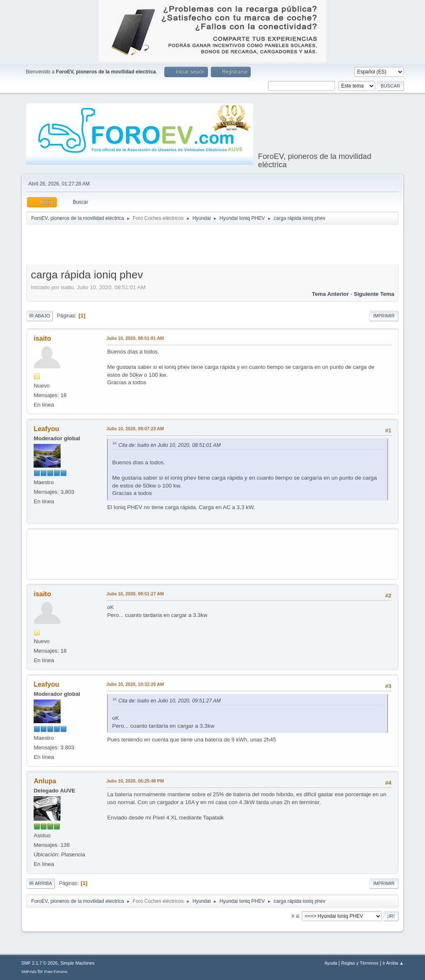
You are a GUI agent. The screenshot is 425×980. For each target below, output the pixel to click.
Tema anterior (331, 294)
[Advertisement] (212, 246)
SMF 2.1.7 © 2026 (39, 963)
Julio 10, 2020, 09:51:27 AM (135, 594)
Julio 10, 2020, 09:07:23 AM (135, 429)
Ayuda (331, 963)
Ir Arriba (40, 883)
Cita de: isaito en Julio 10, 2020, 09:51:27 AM (169, 701)
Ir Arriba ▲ (393, 963)
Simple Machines (78, 963)
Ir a (295, 916)
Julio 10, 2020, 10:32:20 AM (135, 684)
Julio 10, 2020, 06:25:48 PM (135, 781)
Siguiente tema (374, 294)
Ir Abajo (39, 316)
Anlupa (45, 781)
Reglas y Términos (360, 963)
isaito (42, 338)
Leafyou (46, 429)
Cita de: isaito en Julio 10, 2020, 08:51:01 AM (169, 445)
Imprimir (384, 316)
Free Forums (56, 971)
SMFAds (29, 971)
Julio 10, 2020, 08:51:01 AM (135, 338)
